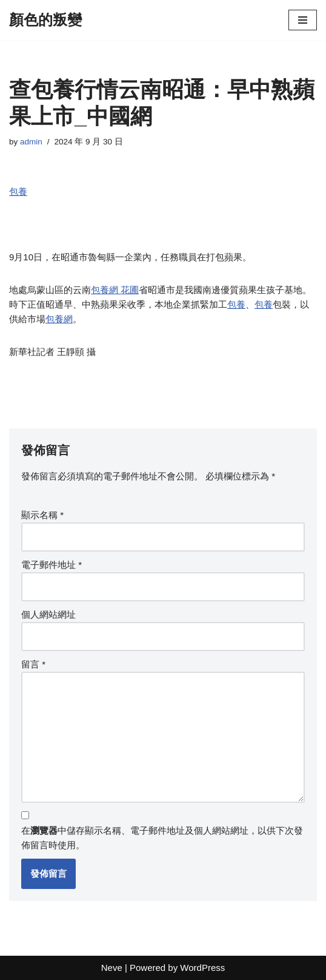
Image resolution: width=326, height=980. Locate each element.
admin (31, 142)
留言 (33, 664)
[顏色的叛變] (45, 20)
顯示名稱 (42, 515)
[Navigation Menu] (303, 20)
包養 (18, 191)
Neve (112, 968)
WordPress (202, 968)
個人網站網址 (48, 614)
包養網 (59, 319)
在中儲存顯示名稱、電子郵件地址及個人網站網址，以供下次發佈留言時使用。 (162, 838)
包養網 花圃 (115, 290)
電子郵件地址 (52, 565)
